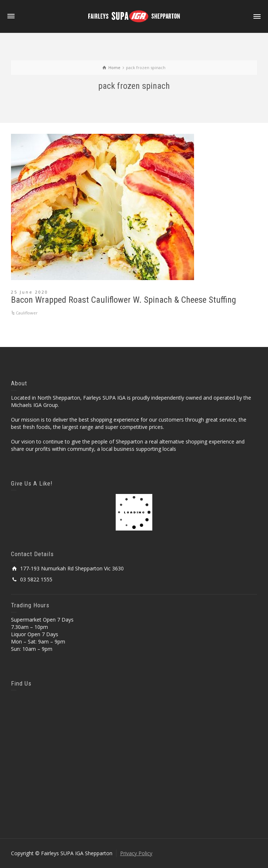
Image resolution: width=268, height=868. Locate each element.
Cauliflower (27, 313)
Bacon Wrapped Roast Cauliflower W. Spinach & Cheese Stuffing (124, 300)
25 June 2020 (30, 292)
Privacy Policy (136, 853)
